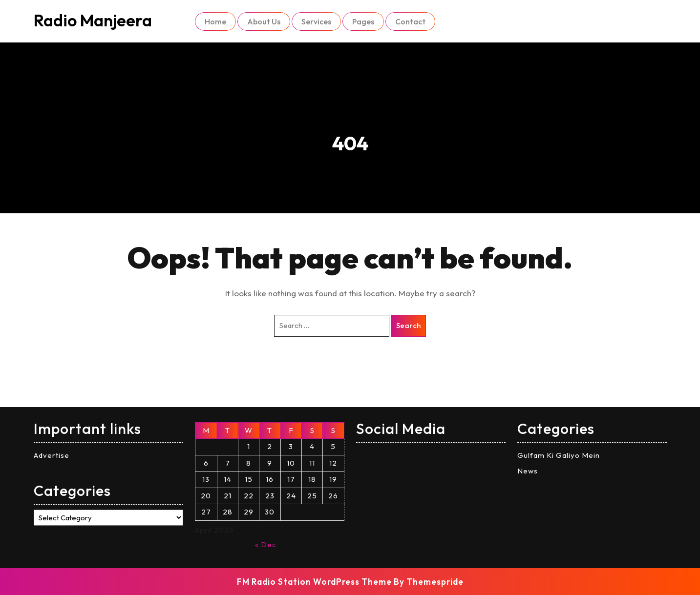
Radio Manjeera (93, 20)
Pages (363, 21)
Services (316, 21)
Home (215, 21)
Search (408, 325)
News (528, 471)
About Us (264, 21)
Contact (410, 21)
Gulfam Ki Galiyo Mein (559, 455)
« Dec (266, 544)
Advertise (52, 455)
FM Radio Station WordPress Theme (314, 582)
